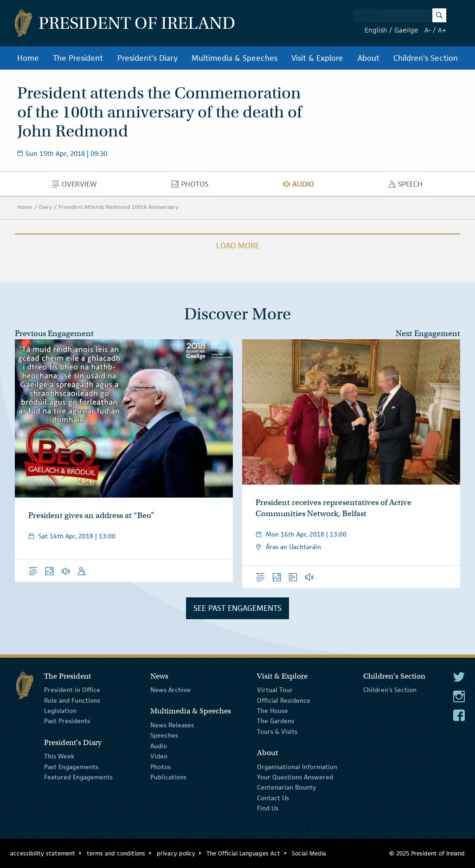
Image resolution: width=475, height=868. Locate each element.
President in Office (72, 690)
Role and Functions (72, 700)
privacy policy (176, 853)
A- (428, 30)
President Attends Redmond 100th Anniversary (118, 207)
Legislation (60, 711)
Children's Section (426, 58)
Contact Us (273, 797)
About (369, 58)
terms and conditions (116, 853)
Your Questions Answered (295, 777)
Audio (301, 186)
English (376, 30)
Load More (238, 246)
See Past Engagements (237, 608)
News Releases (172, 725)
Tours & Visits (277, 732)
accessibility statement (43, 853)
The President (78, 58)
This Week (59, 756)
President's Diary (148, 58)
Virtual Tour (275, 690)
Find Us (268, 808)
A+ (442, 30)
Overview (77, 186)
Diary (45, 207)
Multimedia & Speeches (234, 58)
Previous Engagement (54, 334)
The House (273, 711)
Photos (193, 186)
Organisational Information (297, 766)
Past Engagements (71, 766)
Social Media (309, 853)
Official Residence (284, 700)
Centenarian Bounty (286, 787)
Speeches (164, 735)
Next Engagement (428, 334)
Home (28, 58)
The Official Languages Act (243, 853)
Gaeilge (406, 30)
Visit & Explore (317, 58)
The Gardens (276, 721)
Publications (168, 777)
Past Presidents (67, 721)
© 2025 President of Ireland (427, 853)
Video (159, 756)
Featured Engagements (78, 777)
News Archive (170, 690)
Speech (408, 186)
